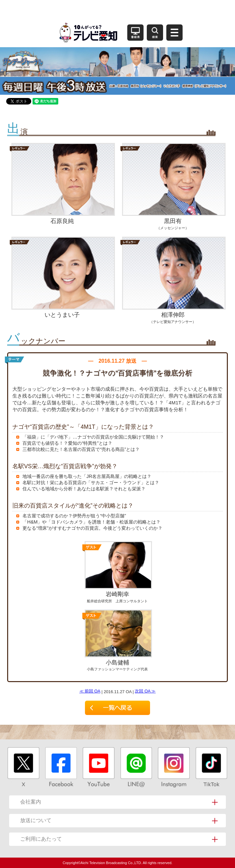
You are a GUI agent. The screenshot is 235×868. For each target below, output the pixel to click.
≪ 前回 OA (90, 691)
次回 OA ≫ (145, 691)
